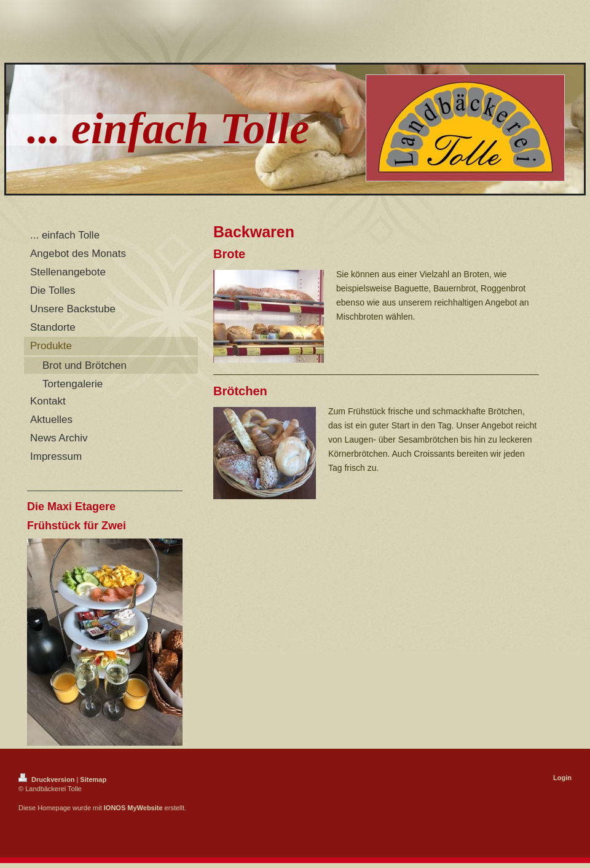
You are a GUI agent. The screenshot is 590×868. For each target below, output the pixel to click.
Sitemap (93, 779)
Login (562, 778)
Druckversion (47, 779)
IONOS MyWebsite (133, 808)
